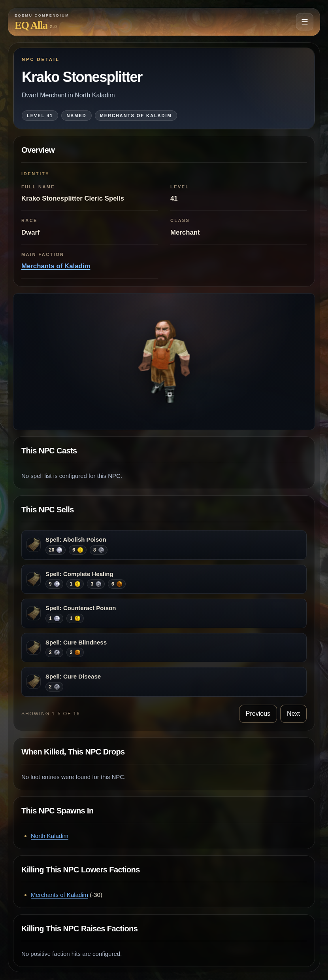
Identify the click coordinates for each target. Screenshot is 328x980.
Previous (258, 714)
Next (293, 714)
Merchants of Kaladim (56, 266)
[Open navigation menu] (305, 22)
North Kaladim (50, 836)
